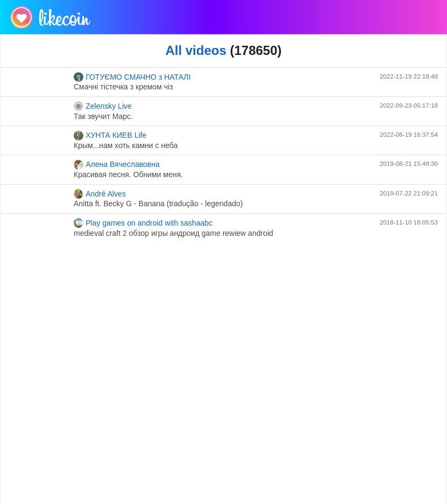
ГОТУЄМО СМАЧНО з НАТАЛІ (132, 77)
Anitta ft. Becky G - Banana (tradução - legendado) (158, 204)
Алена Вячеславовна (117, 165)
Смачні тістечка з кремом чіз (123, 87)
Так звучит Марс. (103, 116)
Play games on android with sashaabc (143, 223)
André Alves (100, 194)
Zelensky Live (103, 106)
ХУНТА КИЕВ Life (110, 136)
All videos (196, 50)
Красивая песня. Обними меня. (128, 174)
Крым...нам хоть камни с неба (126, 145)
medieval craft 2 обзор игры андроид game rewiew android (173, 233)
